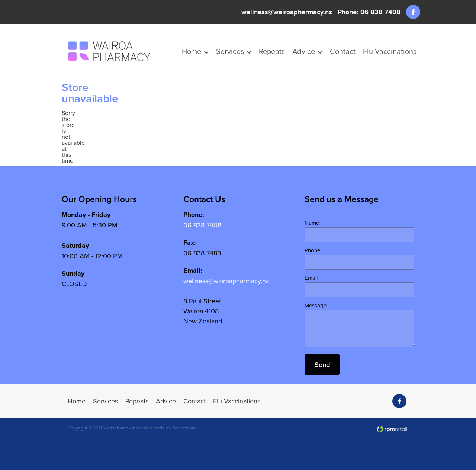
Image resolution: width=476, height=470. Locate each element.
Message (316, 305)
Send (322, 365)
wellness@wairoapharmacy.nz (287, 12)
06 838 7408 (202, 225)
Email (311, 278)
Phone (312, 250)
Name (312, 223)
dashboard (118, 428)
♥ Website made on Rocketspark (164, 428)
